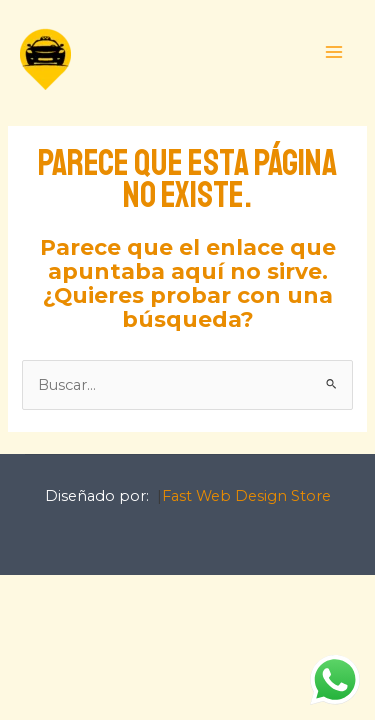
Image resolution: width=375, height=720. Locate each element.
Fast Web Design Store (246, 496)
